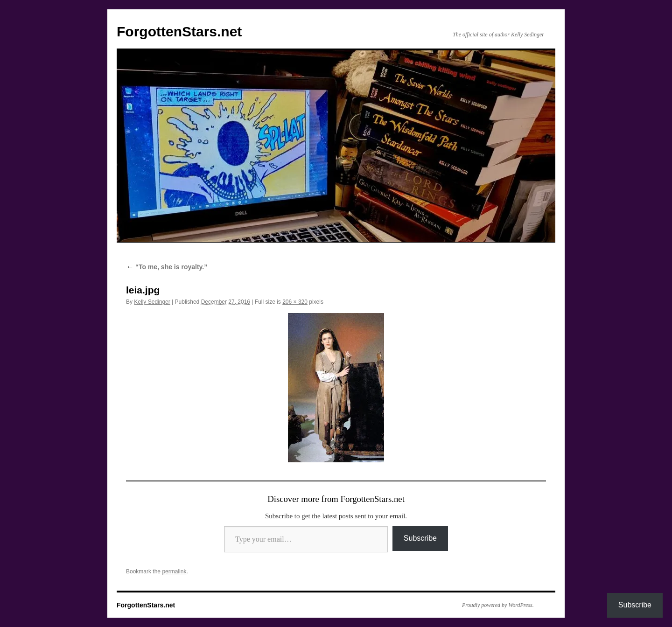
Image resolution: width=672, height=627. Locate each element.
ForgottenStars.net (179, 31)
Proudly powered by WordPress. (498, 605)
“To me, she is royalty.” (167, 267)
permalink (174, 571)
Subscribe (420, 538)
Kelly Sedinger (152, 302)
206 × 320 (295, 302)
